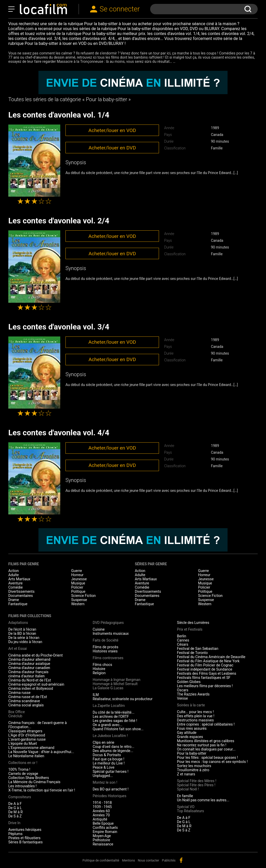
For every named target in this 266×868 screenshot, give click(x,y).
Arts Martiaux (19, 579)
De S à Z (15, 816)
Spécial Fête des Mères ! (197, 781)
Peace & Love (104, 767)
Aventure (15, 583)
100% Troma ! (19, 769)
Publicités (169, 860)
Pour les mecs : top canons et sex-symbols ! (212, 762)
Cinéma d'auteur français (28, 672)
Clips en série (104, 742)
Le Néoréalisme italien (26, 756)
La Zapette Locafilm (109, 706)
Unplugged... (103, 776)
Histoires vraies (105, 651)
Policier (77, 587)
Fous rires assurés (192, 728)
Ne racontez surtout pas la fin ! (202, 745)
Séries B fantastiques (25, 842)
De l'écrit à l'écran (22, 629)
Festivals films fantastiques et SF (204, 678)
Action (14, 571)
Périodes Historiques (110, 796)
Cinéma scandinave (24, 701)
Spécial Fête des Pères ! (196, 785)
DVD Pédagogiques (108, 623)
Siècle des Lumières (193, 623)
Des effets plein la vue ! (196, 716)
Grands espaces (190, 737)
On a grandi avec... (108, 725)
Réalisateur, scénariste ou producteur (123, 699)
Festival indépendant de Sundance (205, 669)
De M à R (16, 812)
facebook (181, 860)
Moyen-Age (102, 836)
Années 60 (101, 811)
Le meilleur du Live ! (109, 763)
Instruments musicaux (111, 633)
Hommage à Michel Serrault (115, 684)
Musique (78, 583)
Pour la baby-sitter (192, 753)
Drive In (14, 823)
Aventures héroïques (25, 830)
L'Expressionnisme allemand (31, 748)
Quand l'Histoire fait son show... (118, 729)
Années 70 (101, 815)
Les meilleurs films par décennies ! (205, 686)
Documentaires (21, 596)
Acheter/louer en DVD (112, 148)
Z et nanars (186, 774)
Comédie (16, 587)
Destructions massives (195, 720)
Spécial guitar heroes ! (111, 771)
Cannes (183, 640)
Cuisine (99, 629)
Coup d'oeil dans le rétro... (114, 747)
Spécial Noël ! (188, 789)
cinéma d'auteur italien (26, 676)
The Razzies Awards (193, 694)
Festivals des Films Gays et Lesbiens (207, 673)
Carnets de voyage (23, 774)
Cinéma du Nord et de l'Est (30, 680)
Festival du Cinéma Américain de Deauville (211, 657)
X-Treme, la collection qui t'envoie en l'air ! (42, 790)
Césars (182, 644)
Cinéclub (15, 716)
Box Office (16, 712)
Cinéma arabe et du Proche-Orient (35, 655)
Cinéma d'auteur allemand (29, 659)
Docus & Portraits (107, 755)
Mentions (129, 860)
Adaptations (18, 623)
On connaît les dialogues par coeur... (206, 749)
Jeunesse (79, 579)
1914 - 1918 (102, 803)
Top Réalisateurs (190, 811)
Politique (78, 591)
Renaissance (103, 844)
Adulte (14, 575)
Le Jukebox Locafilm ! (110, 736)
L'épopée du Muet (23, 743)
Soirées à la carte (191, 705)
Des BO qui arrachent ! (111, 789)
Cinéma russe (19, 693)
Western (78, 604)
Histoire (99, 669)
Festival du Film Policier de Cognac (205, 665)
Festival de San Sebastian (198, 649)
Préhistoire (101, 840)
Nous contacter (149, 860)
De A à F (15, 804)
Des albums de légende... (113, 751)
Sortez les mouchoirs (194, 766)
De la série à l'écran (24, 638)
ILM (96, 695)
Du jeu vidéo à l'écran (25, 642)
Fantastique (18, 604)
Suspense (79, 600)
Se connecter (120, 9)
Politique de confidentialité (101, 860)
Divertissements (21, 591)
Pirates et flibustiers (24, 838)
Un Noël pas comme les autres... (203, 800)
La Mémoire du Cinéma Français (34, 782)
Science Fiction (84, 596)
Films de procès (106, 647)
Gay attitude (187, 733)
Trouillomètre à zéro (193, 770)
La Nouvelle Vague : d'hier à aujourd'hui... (41, 752)
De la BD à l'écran (22, 633)
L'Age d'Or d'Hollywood (27, 735)
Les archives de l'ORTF (111, 717)
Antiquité (100, 819)
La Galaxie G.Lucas (108, 688)
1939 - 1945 (102, 807)
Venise (182, 698)
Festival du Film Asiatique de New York (208, 661)
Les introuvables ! (22, 786)
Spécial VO (186, 807)
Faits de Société (106, 640)
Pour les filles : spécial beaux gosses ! (207, 757)
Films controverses (108, 658)
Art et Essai (18, 649)
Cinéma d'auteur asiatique (29, 664)
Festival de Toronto (192, 653)
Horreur (77, 575)
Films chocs (102, 665)
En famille (185, 796)
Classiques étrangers (25, 731)
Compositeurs (20, 797)
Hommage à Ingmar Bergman (117, 680)
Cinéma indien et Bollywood (31, 688)
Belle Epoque (103, 823)
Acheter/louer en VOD (112, 130)
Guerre (77, 571)
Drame (14, 600)
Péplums (15, 834)
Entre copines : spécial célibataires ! (206, 724)
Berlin (181, 636)
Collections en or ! (23, 763)
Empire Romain (105, 832)
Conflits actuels (105, 828)
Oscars (183, 690)
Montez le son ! (105, 782)
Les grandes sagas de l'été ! (115, 721)
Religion (99, 673)
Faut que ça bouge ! (109, 759)
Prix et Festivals (190, 629)
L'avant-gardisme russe (27, 739)
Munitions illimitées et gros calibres (205, 741)
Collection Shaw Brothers (29, 778)
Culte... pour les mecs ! (195, 712)
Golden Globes (189, 682)
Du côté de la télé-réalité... (114, 712)
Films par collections (30, 616)
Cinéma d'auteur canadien (29, 668)
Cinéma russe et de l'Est (28, 697)
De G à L (15, 808)
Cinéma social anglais (26, 705)
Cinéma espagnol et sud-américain (36, 684)
